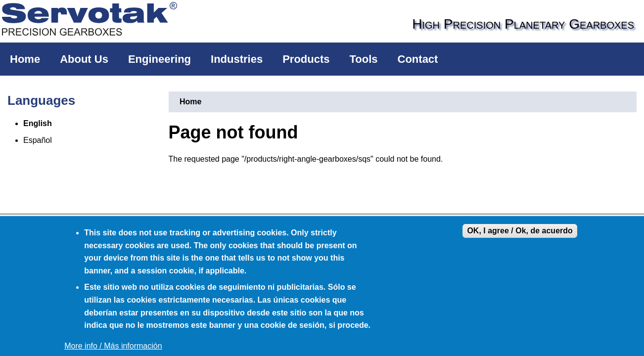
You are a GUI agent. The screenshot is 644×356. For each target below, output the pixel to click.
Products (306, 59)
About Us (84, 59)
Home (25, 59)
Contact (418, 59)
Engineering (160, 59)
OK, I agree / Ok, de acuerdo (520, 231)
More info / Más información (113, 346)
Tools (364, 59)
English (38, 123)
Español (38, 140)
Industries (237, 59)
